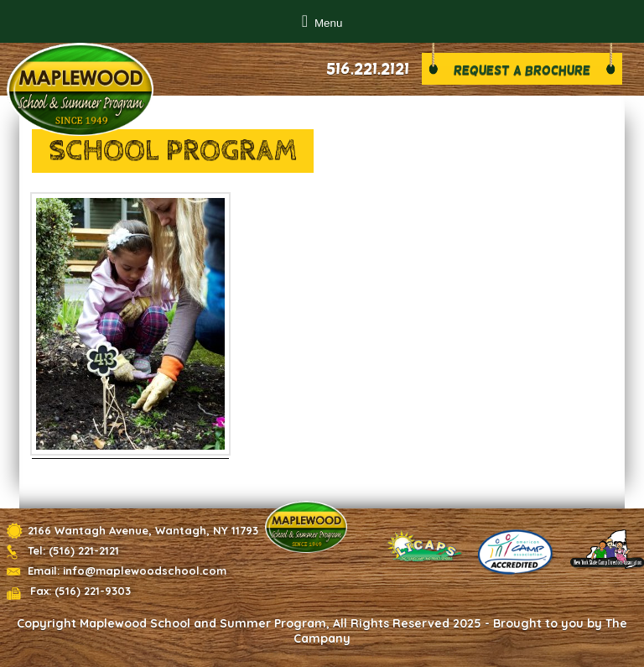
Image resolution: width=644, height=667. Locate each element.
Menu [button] (328, 23)
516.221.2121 (368, 69)
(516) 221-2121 (84, 550)
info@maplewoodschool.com (145, 571)
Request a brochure (522, 70)
